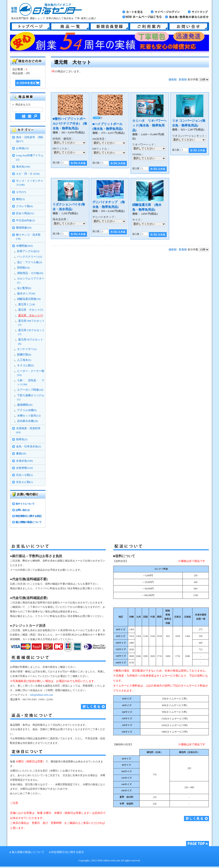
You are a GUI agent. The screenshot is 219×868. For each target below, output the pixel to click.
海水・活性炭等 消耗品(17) (30, 139)
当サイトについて (25, 504)
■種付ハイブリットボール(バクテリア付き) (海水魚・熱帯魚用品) (70, 123)
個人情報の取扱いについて (28, 852)
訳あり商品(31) (25, 213)
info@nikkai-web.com (41, 695)
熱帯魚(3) (22, 439)
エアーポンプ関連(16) (30, 390)
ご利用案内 (149, 26)
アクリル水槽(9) (27, 410)
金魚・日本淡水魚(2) (28, 447)
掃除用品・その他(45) (30, 273)
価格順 (173, 80)
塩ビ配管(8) (24, 288)
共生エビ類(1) (24, 482)
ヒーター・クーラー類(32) (31, 373)
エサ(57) (21, 192)
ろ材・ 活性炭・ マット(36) (31, 382)
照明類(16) (23, 268)
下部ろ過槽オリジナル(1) (31, 397)
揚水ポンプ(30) (26, 294)
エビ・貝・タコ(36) (28, 174)
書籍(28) (21, 454)
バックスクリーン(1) (30, 257)
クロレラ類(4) (24, 206)
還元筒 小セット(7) (31, 310)
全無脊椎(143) (24, 468)
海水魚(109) (23, 167)
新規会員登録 (109, 26)
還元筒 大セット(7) (31, 315)
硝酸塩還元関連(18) (29, 299)
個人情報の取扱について (28, 522)
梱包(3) (20, 199)
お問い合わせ (23, 510)
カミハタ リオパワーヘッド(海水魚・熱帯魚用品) (149, 125)
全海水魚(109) (24, 461)
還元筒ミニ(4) (26, 304)
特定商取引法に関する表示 (68, 852)
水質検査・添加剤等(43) (28, 430)
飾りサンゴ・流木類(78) (28, 237)
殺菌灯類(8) (24, 355)
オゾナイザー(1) (27, 349)
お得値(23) (22, 148)
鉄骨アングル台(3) (28, 251)
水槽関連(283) (24, 246)
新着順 (183, 80)
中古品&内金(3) (25, 220)
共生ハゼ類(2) (24, 475)
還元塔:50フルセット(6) (31, 342)
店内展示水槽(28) (27, 421)
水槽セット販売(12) (29, 416)
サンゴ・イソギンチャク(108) (30, 183)
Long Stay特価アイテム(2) (30, 157)
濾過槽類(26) (25, 405)
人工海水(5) (24, 360)
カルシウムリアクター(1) (31, 281)
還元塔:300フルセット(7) (31, 323)
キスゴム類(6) (25, 365)
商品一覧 (70, 26)
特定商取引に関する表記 (28, 516)
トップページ (31, 26)
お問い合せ (188, 26)
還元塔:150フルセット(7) (31, 332)
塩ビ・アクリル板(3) (30, 262)
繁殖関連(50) (24, 228)
